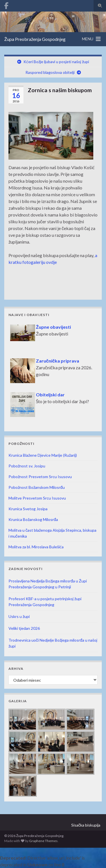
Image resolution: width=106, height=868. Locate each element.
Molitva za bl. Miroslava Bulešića (36, 547)
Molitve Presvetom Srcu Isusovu (37, 498)
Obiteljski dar (50, 395)
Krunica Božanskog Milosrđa (33, 519)
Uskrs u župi (19, 616)
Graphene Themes (43, 841)
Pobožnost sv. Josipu (27, 466)
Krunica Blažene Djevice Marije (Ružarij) (43, 455)
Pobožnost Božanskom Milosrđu (37, 487)
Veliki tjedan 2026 (24, 628)
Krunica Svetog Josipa (28, 509)
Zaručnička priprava (58, 361)
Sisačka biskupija (86, 825)
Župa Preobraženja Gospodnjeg (35, 39)
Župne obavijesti (53, 327)
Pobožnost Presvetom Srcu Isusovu (40, 477)
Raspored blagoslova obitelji (50, 72)
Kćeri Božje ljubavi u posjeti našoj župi (56, 62)
